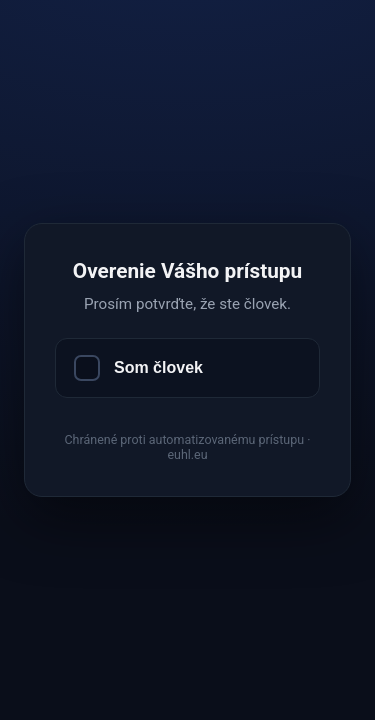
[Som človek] (187, 368)
